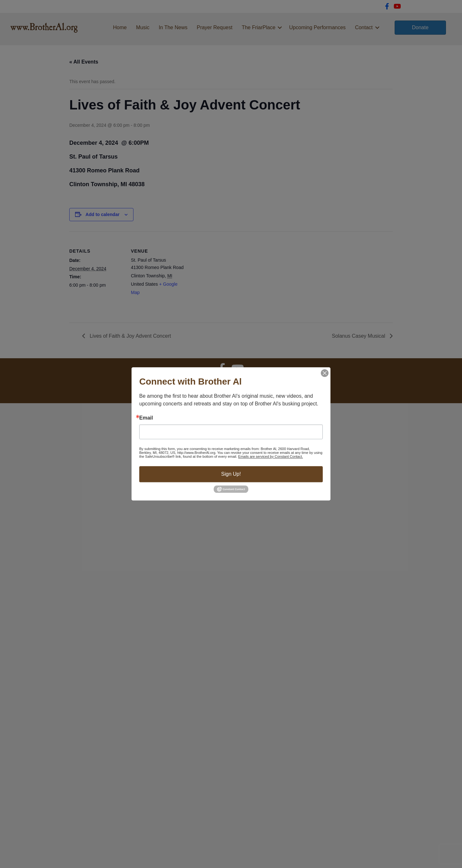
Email (146, 418)
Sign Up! (231, 474)
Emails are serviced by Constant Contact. (270, 456)
